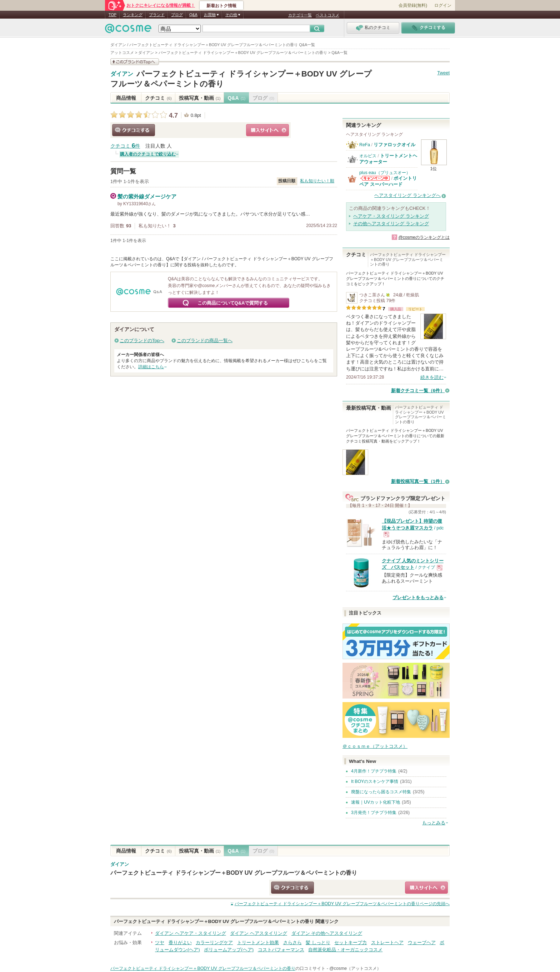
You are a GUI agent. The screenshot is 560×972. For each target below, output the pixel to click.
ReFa (365, 145)
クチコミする (134, 130)
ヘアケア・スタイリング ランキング (391, 216)
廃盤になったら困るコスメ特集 (381, 792)
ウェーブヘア (422, 943)
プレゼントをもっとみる (418, 598)
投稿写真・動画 (200, 98)
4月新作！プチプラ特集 (374, 771)
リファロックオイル (394, 145)
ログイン (443, 5)
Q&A (193, 15)
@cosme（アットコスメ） (355, 968)
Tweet (443, 73)
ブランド (157, 15)
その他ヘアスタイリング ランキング (391, 224)
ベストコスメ (327, 15)
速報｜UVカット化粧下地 (376, 802)
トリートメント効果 (258, 943)
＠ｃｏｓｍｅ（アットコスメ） (375, 746)
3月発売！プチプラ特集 (374, 813)
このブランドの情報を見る (135, 62)
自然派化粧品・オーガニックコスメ (345, 950)
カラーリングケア (214, 943)
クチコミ (158, 98)
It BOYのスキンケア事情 (375, 781)
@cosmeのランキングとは (424, 237)
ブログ (177, 15)
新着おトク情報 (221, 6)
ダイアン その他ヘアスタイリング (327, 933)
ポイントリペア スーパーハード (388, 181)
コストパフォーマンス (281, 950)
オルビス (368, 156)
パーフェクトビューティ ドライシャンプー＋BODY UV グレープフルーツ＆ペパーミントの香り (234, 873)
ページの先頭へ (342, 904)
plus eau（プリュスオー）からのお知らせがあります (375, 178)
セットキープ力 (351, 943)
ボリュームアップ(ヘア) (229, 950)
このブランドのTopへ (142, 341)
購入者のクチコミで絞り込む (148, 154)
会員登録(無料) (413, 5)
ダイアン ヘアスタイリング (259, 933)
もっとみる (434, 823)
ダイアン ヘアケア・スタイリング (191, 933)
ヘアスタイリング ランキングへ (407, 195)
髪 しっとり (318, 943)
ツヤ (160, 943)
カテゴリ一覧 (300, 15)
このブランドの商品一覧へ (205, 341)
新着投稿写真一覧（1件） (418, 481)
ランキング (133, 15)
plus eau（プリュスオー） (385, 173)
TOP (112, 15)
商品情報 (126, 98)
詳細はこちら (151, 367)
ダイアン (122, 74)
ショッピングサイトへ (267, 130)
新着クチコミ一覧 (418, 391)
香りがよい (180, 943)
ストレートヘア (387, 943)
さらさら (292, 943)
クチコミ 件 (125, 146)
